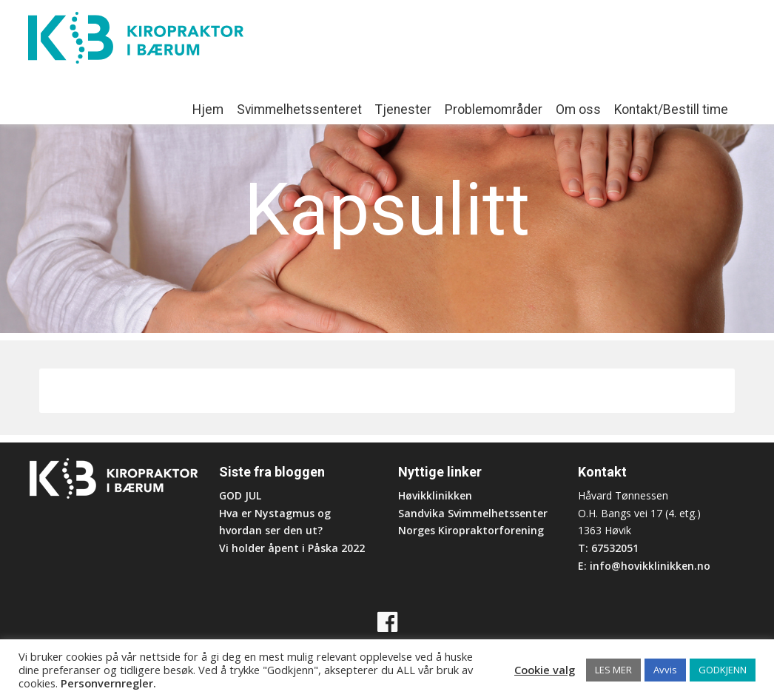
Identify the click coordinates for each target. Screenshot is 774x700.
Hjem (208, 110)
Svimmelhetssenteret (299, 110)
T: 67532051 (608, 548)
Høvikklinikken (435, 495)
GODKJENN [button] (723, 670)
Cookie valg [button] (545, 670)
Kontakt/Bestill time (671, 110)
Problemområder (494, 110)
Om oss (578, 110)
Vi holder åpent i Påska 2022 (292, 548)
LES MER (613, 670)
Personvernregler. (108, 683)
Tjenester (403, 110)
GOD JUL (240, 495)
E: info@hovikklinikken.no (644, 566)
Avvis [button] (665, 670)
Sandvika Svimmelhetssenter (473, 513)
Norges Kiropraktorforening (471, 530)
